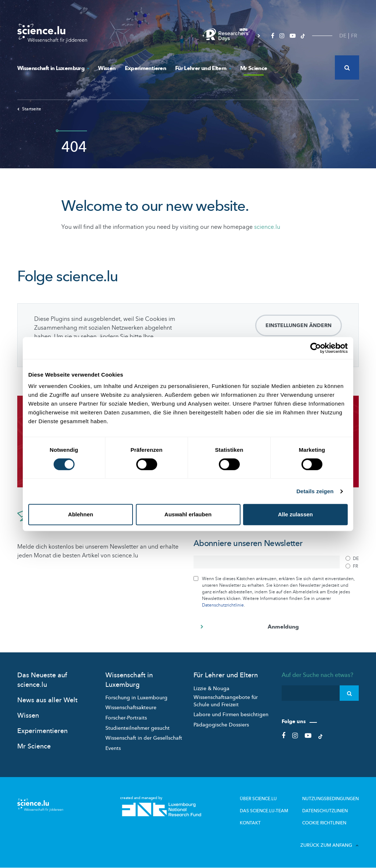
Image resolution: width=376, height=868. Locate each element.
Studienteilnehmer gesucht (138, 728)
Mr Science (254, 68)
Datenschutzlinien (325, 811)
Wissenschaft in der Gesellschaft (144, 738)
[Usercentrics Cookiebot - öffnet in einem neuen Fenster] (316, 348)
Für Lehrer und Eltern (203, 68)
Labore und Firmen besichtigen (231, 715)
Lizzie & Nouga (211, 688)
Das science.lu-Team (264, 811)
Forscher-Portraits (126, 718)
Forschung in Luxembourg (136, 698)
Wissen (107, 68)
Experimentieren (145, 68)
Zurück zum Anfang (330, 845)
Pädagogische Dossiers (221, 725)
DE (343, 36)
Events (113, 748)
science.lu (267, 227)
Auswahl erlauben (188, 514)
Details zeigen (315, 491)
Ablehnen (80, 514)
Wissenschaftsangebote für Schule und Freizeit (226, 701)
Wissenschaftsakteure (131, 708)
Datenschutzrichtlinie (223, 605)
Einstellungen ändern (299, 325)
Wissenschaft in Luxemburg (53, 68)
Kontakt (250, 823)
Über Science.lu (258, 799)
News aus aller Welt (47, 700)
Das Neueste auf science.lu (42, 680)
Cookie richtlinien (324, 823)
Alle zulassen (295, 514)
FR (354, 36)
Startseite (29, 109)
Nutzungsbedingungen (330, 799)
